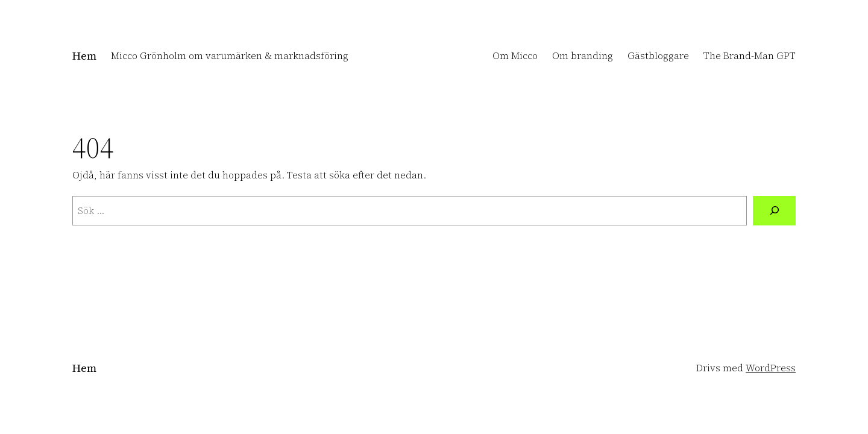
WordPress (771, 368)
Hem (84, 56)
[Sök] (774, 211)
